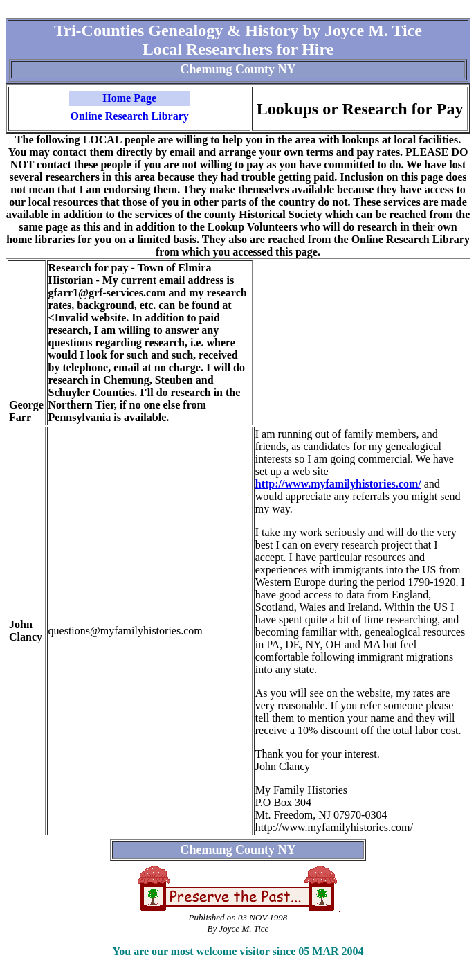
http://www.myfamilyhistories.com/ (338, 484)
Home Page (129, 98)
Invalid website (91, 318)
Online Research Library (130, 116)
